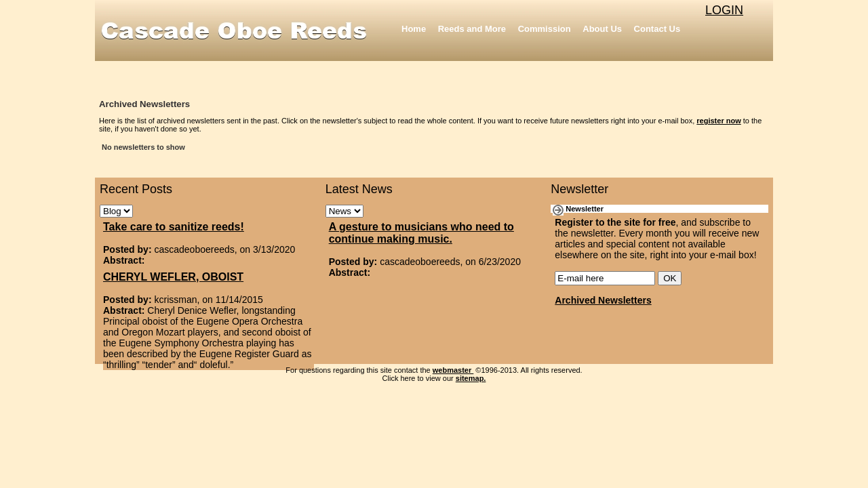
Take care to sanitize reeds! (174, 227)
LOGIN (724, 10)
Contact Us (657, 29)
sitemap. (471, 378)
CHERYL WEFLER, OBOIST (173, 277)
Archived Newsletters (603, 300)
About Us (602, 29)
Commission (545, 29)
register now (718, 121)
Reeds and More (472, 29)
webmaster (453, 370)
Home (414, 29)
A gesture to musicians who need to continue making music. (421, 233)
